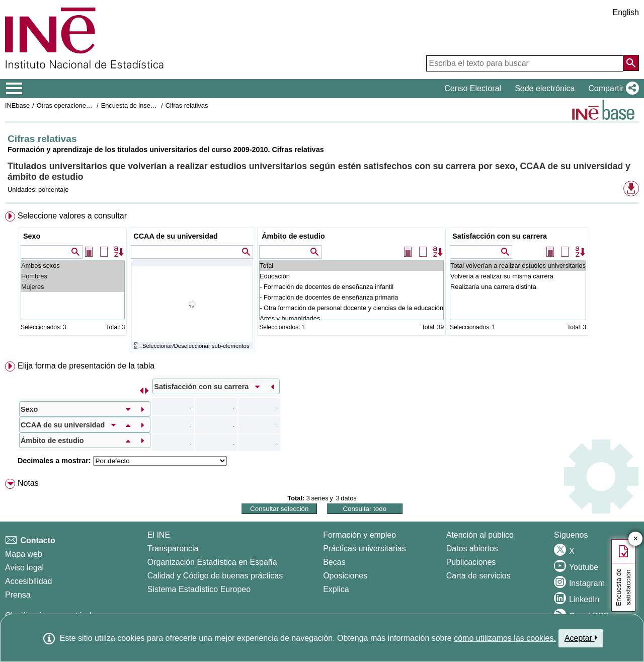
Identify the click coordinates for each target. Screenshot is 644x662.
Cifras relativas (187, 105)
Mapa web (24, 554)
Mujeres (73, 287)
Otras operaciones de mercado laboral (92, 105)
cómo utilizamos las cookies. (505, 638)
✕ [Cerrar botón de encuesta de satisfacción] (636, 539)
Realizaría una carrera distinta (518, 287)
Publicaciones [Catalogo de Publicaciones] (471, 562)
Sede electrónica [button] (545, 88)
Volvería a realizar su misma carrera (518, 276)
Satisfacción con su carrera (500, 236)
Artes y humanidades (351, 318)
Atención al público (480, 535)
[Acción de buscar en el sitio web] (631, 63)
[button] (612, 89)
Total (351, 266)
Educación (351, 276)
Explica (336, 589)
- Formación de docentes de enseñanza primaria (351, 297)
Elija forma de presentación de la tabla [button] (86, 366)
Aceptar (581, 638)
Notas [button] (28, 483)
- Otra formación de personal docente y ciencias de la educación (351, 308)
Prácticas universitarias (365, 548)
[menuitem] (322, 284)
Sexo (32, 236)
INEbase (17, 105)
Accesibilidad (28, 581)
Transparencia (173, 548)
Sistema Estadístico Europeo (199, 589)
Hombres (73, 276)
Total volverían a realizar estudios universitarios (518, 266)
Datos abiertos (472, 548)
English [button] (626, 12)
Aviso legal (24, 568)
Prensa (18, 595)
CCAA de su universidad (175, 236)
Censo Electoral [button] (473, 88)
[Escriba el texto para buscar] (525, 63)
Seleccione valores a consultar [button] (72, 216)
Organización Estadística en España (212, 562)
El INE (159, 535)
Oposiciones (345, 576)
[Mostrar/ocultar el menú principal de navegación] (14, 89)
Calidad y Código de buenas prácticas (215, 576)
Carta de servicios (478, 576)
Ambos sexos (73, 266)
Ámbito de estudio (293, 236)
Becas (334, 562)
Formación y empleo (359, 535)
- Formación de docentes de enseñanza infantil (351, 287)
